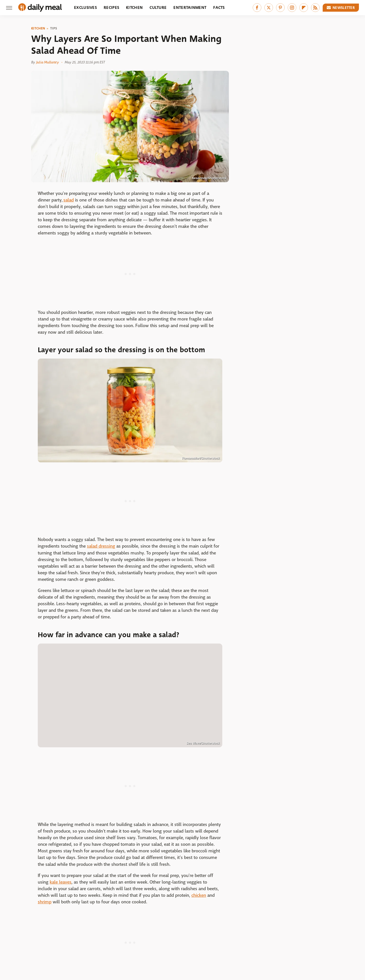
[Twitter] (269, 8)
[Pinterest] (280, 8)
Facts (219, 7)
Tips (54, 28)
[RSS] (315, 8)
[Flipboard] (304, 8)
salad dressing (101, 546)
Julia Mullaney (47, 62)
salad (69, 200)
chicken (199, 895)
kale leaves (61, 882)
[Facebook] (257, 8)
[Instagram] (292, 8)
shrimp (45, 902)
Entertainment (190, 7)
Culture (158, 7)
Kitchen (134, 7)
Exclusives (85, 7)
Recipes (111, 7)
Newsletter (341, 8)
